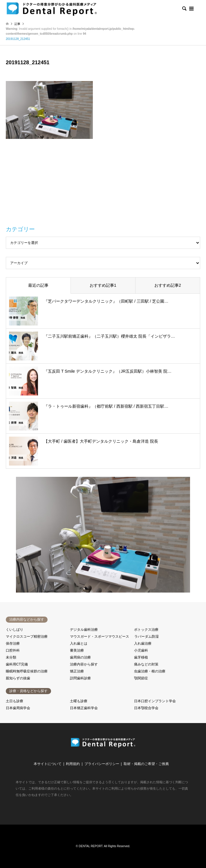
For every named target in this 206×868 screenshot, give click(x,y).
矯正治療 (77, 671)
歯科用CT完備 (17, 664)
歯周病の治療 (80, 657)
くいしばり (15, 630)
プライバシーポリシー (102, 764)
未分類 (11, 657)
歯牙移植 (141, 657)
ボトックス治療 (146, 630)
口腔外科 (13, 650)
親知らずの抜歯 (18, 678)
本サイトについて (48, 764)
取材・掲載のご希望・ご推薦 (146, 764)
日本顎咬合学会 (146, 708)
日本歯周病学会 (18, 708)
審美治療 (77, 650)
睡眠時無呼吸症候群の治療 (27, 671)
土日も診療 (15, 701)
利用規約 (73, 764)
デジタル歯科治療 (84, 630)
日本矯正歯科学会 (84, 708)
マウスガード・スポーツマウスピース (100, 637)
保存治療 (13, 643)
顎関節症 (141, 678)
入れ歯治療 (143, 643)
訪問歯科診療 (80, 678)
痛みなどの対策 (146, 664)
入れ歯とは (79, 643)
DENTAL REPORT (91, 846)
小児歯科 (141, 650)
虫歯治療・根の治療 (150, 671)
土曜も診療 (79, 701)
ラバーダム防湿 (147, 637)
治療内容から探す (84, 664)
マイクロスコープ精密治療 (27, 637)
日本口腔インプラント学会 (155, 701)
